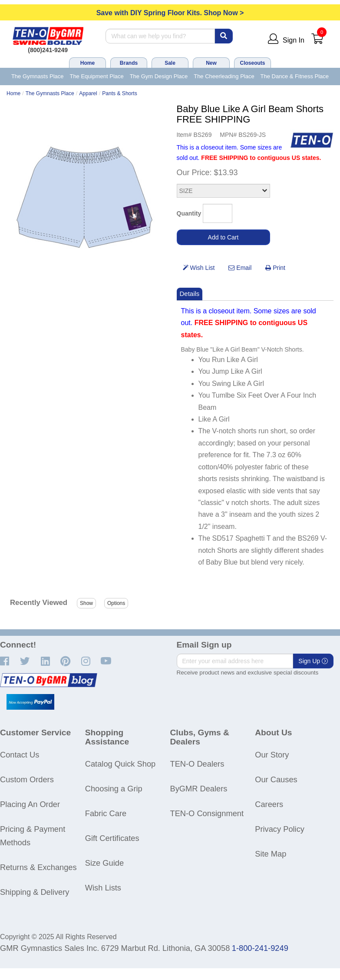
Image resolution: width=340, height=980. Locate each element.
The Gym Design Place (159, 76)
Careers (269, 804)
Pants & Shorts (120, 93)
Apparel (88, 93)
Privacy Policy (280, 829)
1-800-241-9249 (260, 948)
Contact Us (20, 755)
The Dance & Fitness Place (295, 76)
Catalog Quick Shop (120, 764)
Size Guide (104, 863)
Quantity (189, 213)
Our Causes (276, 779)
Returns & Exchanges (38, 867)
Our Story (272, 755)
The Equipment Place (96, 76)
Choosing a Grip (114, 789)
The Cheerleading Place (224, 76)
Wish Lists (103, 888)
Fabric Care (106, 813)
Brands (129, 63)
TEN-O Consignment (207, 813)
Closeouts (252, 63)
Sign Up (313, 661)
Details (190, 294)
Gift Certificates (112, 838)
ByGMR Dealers (199, 789)
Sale (170, 63)
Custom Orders (27, 779)
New (211, 63)
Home (87, 63)
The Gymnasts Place (38, 76)
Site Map (271, 854)
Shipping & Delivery (35, 892)
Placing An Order (30, 804)
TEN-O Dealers (197, 764)
